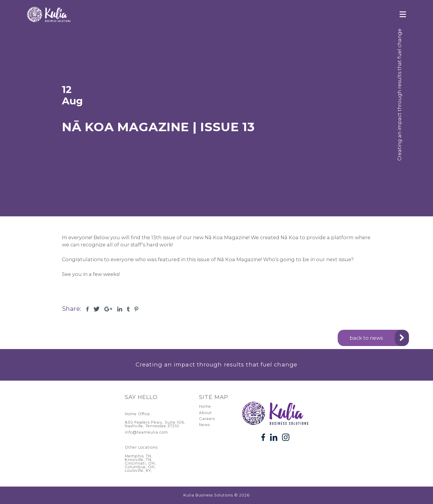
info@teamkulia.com (147, 432)
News (204, 425)
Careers (207, 419)
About (206, 413)
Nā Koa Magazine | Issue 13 (158, 127)
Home (205, 406)
